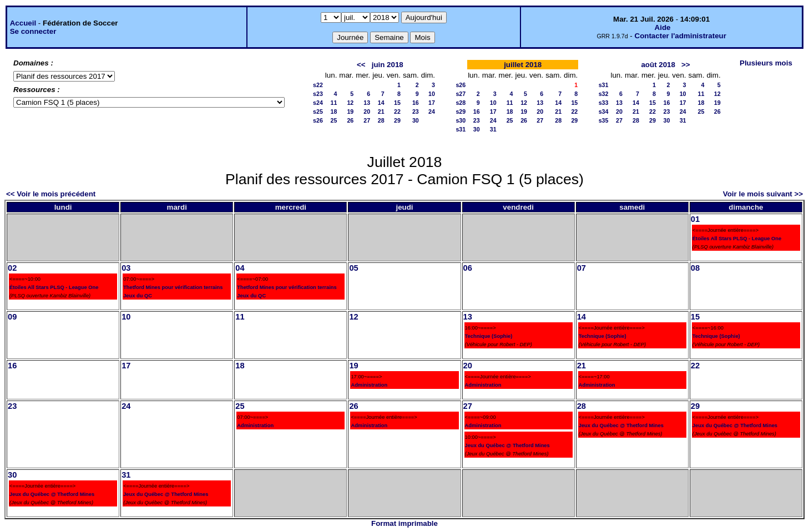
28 (381, 120)
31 (493, 129)
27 (367, 120)
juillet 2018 (523, 65)
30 (416, 120)
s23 (318, 94)
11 (333, 103)
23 (416, 112)
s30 (461, 120)
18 (333, 112)
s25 (318, 112)
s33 (604, 103)
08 (695, 268)
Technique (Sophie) (489, 336)
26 (350, 120)
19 (350, 112)
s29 (461, 112)
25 (333, 120)
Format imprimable (405, 523)
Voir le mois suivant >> (763, 194)
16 (416, 103)
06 (468, 268)
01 (695, 219)
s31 (461, 129)
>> (686, 65)
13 (367, 103)
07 (582, 268)
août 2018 (658, 65)
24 (432, 112)
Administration (369, 385)
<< (361, 65)
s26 (318, 120)
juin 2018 (388, 65)
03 (126, 268)
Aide (663, 27)
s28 (461, 103)
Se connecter (33, 31)
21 (381, 112)
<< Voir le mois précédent (51, 194)
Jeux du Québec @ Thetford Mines (507, 445)
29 (397, 120)
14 (381, 103)
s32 (604, 94)
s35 (604, 120)
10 (432, 94)
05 (353, 268)
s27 (461, 94)
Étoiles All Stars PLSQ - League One (737, 239)
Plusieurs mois (766, 63)
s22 (318, 85)
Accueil (23, 23)
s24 (318, 103)
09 (12, 317)
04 (240, 268)
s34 (604, 112)
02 (12, 268)
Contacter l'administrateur (681, 36)
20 (367, 112)
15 (397, 103)
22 (397, 112)
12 (350, 103)
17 (432, 103)
